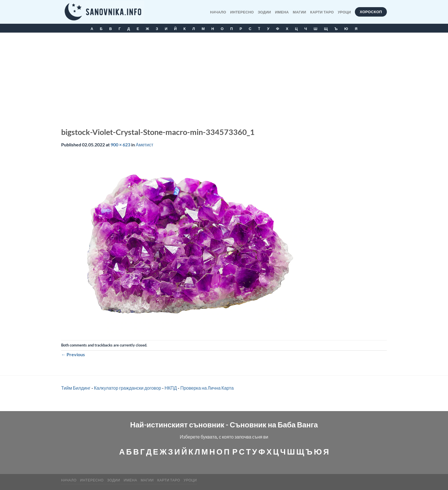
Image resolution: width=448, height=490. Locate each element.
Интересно (242, 12)
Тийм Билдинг (76, 388)
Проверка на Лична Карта (207, 388)
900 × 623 (120, 145)
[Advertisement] (224, 75)
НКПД (171, 388)
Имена (282, 12)
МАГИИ (300, 12)
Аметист (145, 145)
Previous (73, 354)
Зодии (264, 12)
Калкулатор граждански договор (128, 388)
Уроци (344, 12)
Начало (218, 12)
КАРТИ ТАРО (322, 12)
